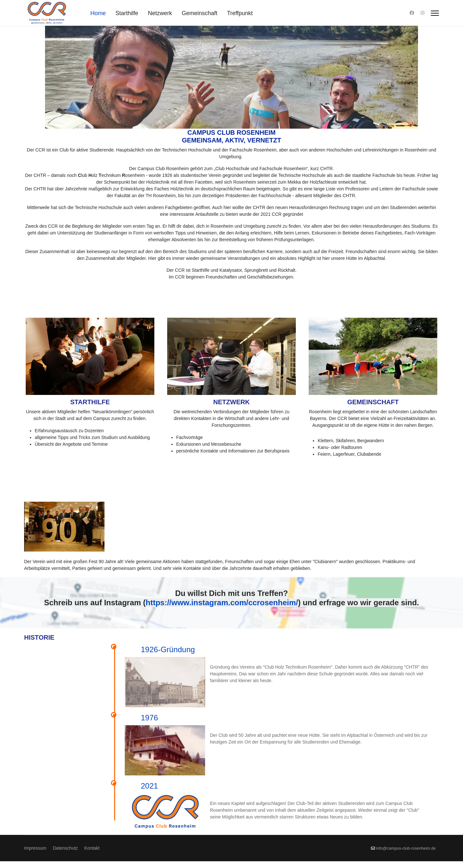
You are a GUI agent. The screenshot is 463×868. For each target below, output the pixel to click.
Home (98, 13)
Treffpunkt (240, 13)
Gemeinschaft (200, 13)
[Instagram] (422, 13)
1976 (218, 704)
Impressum (35, 855)
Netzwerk (160, 13)
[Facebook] (412, 13)
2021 (304, 759)
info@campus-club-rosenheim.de (406, 855)
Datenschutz (65, 855)
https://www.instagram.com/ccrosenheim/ (222, 603)
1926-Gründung (168, 649)
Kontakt (92, 855)
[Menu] (435, 13)
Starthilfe (127, 13)
